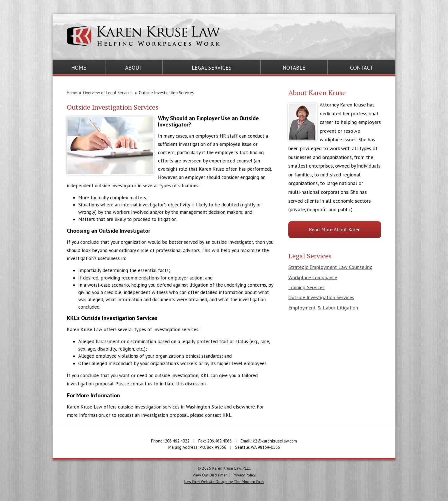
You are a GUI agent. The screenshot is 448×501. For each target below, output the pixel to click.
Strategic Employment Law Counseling (330, 267)
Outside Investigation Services (321, 297)
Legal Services (212, 68)
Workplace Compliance (313, 277)
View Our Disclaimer (210, 475)
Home (79, 68)
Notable (294, 68)
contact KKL (218, 415)
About (134, 68)
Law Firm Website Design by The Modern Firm (224, 482)
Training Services (306, 287)
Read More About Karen (335, 229)
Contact (362, 68)
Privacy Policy (244, 475)
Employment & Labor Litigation (323, 308)
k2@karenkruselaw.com (275, 441)
